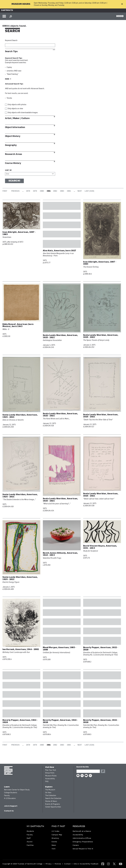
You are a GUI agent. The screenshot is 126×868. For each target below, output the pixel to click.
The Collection (51, 796)
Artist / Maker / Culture (17, 118)
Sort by (8, 170)
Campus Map (57, 835)
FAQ (47, 782)
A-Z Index (56, 831)
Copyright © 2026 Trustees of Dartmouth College (22, 864)
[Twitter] (114, 864)
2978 (28, 191)
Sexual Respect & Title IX (83, 849)
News (54, 845)
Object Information (15, 127)
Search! (14, 181)
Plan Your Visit (51, 770)
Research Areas (14, 154)
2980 (42, 191)
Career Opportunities (53, 807)
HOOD (120, 16)
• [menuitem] (44, 864)
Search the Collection (53, 798)
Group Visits (50, 773)
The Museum (50, 790)
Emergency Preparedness (83, 842)
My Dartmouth (35, 826)
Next (80, 191)
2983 (62, 191)
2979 (35, 191)
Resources (79, 826)
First (5, 191)
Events (54, 842)
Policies (58, 864)
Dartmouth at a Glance (82, 831)
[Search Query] (88, 771)
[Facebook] (103, 864)
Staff (29, 838)
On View (48, 793)
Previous (15, 191)
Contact (67, 864)
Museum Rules (51, 776)
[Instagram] (108, 864)
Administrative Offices (82, 838)
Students (30, 831)
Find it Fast (58, 826)
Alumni (30, 842)
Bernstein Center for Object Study (17, 790)
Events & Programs (53, 804)
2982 (55, 191)
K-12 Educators (10, 798)
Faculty (7, 796)
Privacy (49, 864)
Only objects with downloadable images (23, 113)
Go (103, 771)
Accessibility (50, 779)
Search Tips (11, 51)
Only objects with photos (17, 105)
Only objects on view (15, 109)
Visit (54, 849)
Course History (13, 163)
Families (30, 845)
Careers (76, 845)
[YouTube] (121, 864)
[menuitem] (36, 836)
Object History (13, 136)
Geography (11, 145)
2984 (69, 191)
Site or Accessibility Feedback (86, 864)
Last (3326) (89, 191)
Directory (55, 838)
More (7, 79)
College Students (11, 793)
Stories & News (51, 801)
